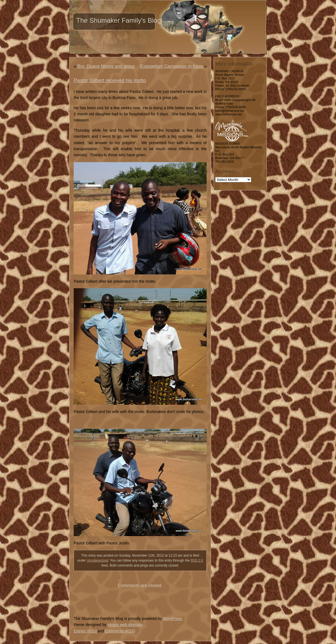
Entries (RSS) (86, 631)
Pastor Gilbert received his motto (110, 80)
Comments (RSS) (120, 631)
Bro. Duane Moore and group (106, 66)
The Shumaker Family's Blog (119, 20)
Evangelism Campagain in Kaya (172, 66)
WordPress (172, 619)
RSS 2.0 (197, 560)
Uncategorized (97, 560)
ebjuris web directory (125, 625)
